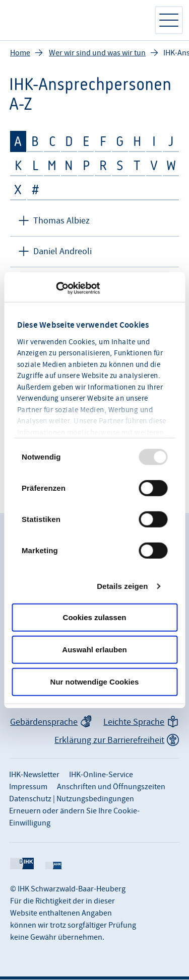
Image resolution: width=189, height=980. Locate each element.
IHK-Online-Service (101, 775)
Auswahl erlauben (94, 649)
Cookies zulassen (95, 617)
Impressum (28, 787)
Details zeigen (122, 586)
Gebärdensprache (44, 723)
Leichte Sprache (134, 723)
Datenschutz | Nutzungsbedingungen (72, 799)
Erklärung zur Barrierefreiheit (109, 741)
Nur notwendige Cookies (95, 681)
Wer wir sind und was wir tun (97, 53)
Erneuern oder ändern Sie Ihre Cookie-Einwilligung (74, 817)
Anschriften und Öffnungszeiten (111, 787)
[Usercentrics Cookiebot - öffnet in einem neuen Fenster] (56, 288)
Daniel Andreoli (62, 252)
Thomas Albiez (61, 221)
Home (20, 53)
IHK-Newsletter (34, 775)
